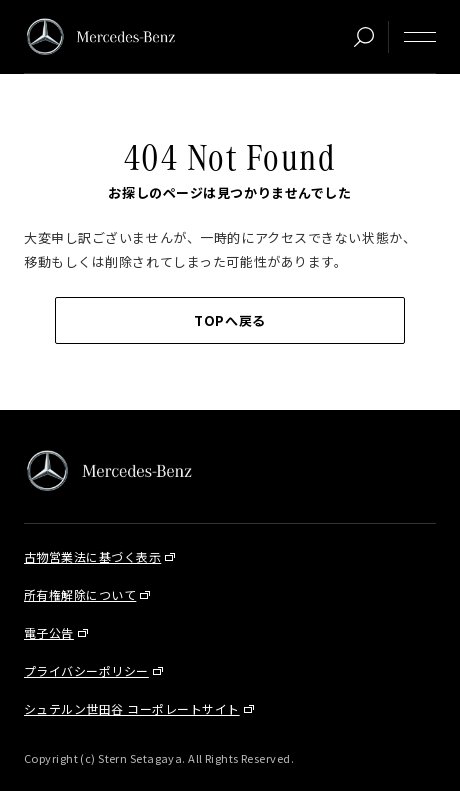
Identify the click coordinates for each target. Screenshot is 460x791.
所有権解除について (80, 594)
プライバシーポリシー (86, 670)
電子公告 (49, 632)
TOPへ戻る (229, 320)
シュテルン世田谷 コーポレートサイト (132, 708)
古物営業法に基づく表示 (92, 556)
